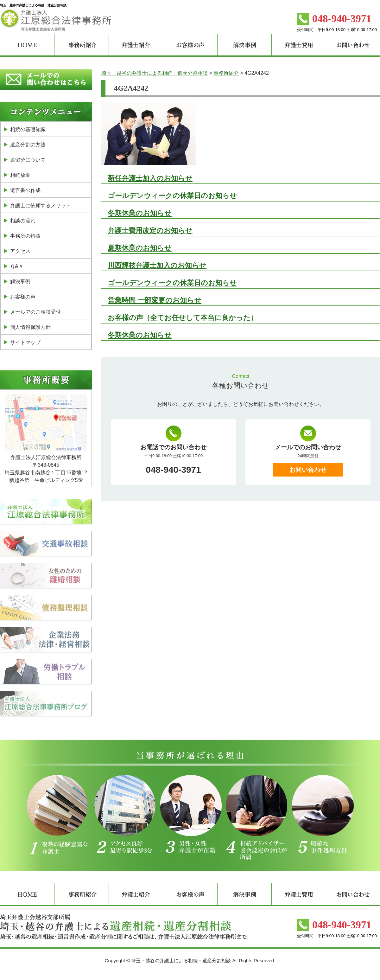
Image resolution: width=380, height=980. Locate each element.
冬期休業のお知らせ (140, 213)
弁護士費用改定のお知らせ (150, 231)
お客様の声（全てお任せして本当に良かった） (183, 318)
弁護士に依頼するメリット (41, 205)
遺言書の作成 (25, 190)
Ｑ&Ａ (17, 266)
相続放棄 (20, 175)
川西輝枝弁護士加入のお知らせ (157, 265)
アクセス (20, 251)
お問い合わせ (308, 470)
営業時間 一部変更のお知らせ (155, 300)
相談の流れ (23, 221)
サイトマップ (25, 342)
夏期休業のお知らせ (140, 248)
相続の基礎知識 (28, 129)
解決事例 (20, 282)
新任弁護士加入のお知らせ (150, 178)
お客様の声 (23, 297)
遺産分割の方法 (28, 145)
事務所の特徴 (25, 236)
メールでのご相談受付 (35, 312)
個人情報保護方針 (30, 327)
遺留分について (28, 160)
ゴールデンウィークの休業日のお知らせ (172, 196)
